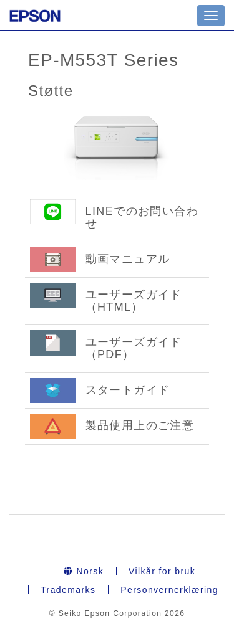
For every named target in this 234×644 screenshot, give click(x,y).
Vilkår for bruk (162, 571)
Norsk (84, 571)
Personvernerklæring (169, 590)
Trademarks (68, 590)
